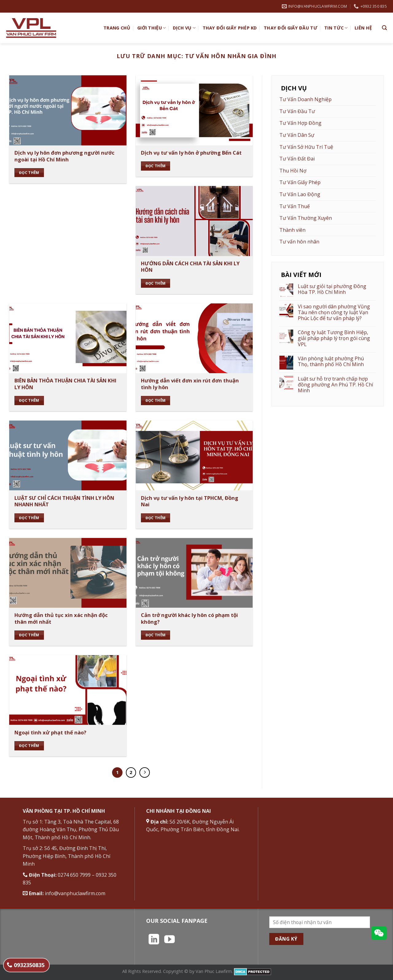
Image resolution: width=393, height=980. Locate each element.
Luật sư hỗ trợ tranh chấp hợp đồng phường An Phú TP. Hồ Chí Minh (335, 385)
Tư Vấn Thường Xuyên (306, 218)
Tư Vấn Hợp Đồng (300, 123)
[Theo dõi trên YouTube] (169, 940)
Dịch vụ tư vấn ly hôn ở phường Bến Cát (191, 153)
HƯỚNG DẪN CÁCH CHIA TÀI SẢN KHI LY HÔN (190, 267)
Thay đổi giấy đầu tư (291, 28)
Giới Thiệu (152, 28)
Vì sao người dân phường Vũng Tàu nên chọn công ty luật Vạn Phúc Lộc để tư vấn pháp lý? (334, 313)
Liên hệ (363, 28)
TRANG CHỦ (117, 28)
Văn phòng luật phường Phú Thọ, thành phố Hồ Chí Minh (331, 362)
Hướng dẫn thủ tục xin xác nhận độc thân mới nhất (61, 618)
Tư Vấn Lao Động (300, 194)
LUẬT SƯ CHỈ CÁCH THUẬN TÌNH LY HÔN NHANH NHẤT (64, 501)
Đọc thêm (29, 173)
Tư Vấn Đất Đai (297, 159)
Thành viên (292, 230)
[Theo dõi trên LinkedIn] (154, 940)
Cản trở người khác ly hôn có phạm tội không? (189, 618)
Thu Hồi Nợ (293, 171)
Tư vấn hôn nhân (299, 242)
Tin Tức (336, 28)
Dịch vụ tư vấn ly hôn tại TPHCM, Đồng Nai (190, 501)
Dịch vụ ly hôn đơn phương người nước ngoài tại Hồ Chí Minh (64, 156)
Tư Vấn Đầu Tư (297, 111)
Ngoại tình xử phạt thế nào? (50, 733)
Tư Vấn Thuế (295, 206)
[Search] (384, 28)
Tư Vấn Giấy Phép (300, 182)
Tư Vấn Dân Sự (297, 135)
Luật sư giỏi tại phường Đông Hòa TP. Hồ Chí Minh (332, 289)
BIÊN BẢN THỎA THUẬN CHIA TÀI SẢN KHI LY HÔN (65, 384)
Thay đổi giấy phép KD (230, 28)
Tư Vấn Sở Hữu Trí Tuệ (306, 147)
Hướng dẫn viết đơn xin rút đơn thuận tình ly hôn (190, 384)
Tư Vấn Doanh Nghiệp (305, 99)
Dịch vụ (184, 28)
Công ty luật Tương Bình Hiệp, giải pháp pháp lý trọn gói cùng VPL (334, 338)
